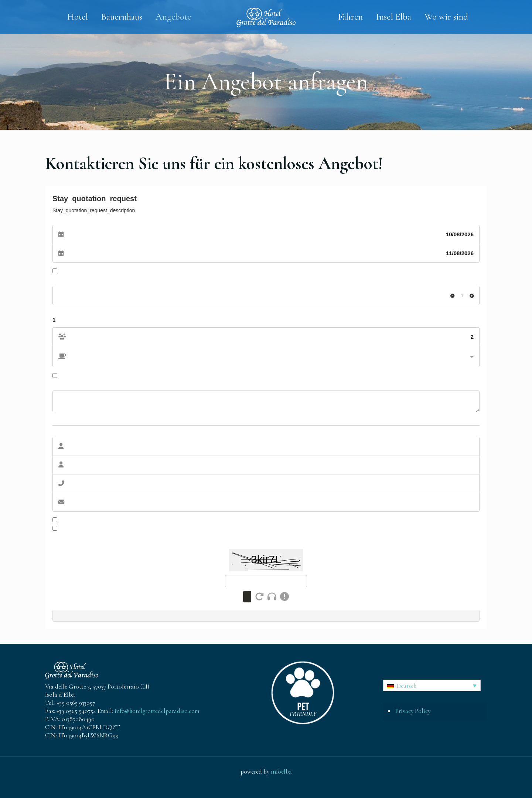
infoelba (281, 772)
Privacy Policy (413, 711)
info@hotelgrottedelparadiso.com (157, 711)
